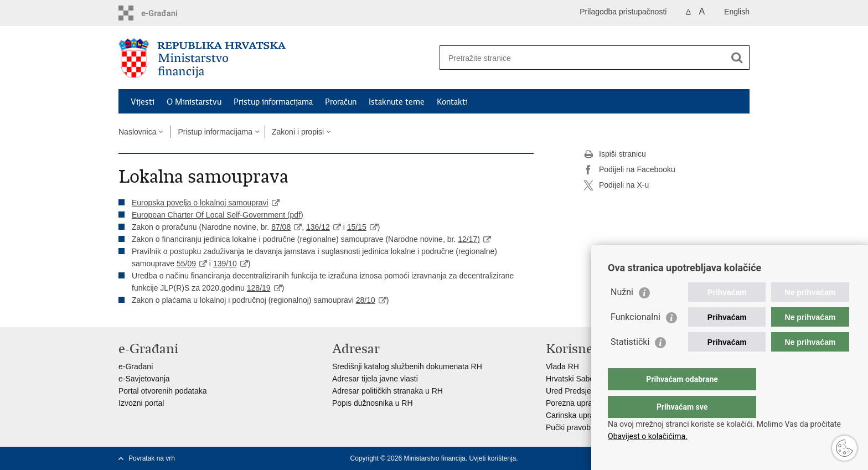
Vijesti (143, 102)
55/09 (186, 264)
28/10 (366, 300)
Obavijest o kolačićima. (648, 436)
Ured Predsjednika (578, 391)
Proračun (341, 102)
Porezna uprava (573, 403)
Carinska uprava (574, 415)
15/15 (357, 227)
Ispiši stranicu (615, 154)
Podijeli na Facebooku (629, 170)
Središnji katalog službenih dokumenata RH (407, 366)
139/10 (225, 264)
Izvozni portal (141, 403)
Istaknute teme (397, 102)
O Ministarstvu (194, 102)
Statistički (630, 364)
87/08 (281, 227)
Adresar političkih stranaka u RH (387, 391)
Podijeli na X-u (616, 185)
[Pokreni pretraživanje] (737, 58)
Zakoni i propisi (298, 132)
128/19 (259, 288)
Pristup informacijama (273, 102)
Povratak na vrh (152, 458)
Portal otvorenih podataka (163, 391)
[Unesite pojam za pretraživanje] (583, 58)
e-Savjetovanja (144, 379)
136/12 (318, 227)
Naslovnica (137, 132)
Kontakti (452, 102)
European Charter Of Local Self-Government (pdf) (218, 215)
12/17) (469, 239)
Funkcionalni (635, 339)
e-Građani (136, 366)
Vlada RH (562, 366)
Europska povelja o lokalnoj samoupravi (200, 203)
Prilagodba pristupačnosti (623, 12)
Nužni (622, 314)
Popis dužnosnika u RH (373, 403)
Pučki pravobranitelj (580, 427)
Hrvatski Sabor (571, 379)
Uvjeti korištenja (492, 458)
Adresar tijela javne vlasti (375, 379)
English (737, 12)
